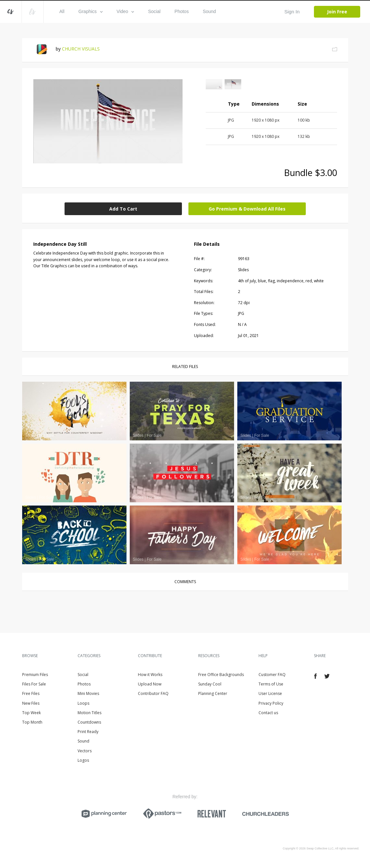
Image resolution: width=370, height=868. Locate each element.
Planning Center (213, 693)
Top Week (31, 713)
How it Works (150, 675)
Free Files (31, 693)
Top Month (32, 722)
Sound (209, 11)
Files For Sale (34, 684)
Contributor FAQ (153, 693)
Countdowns (89, 722)
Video (126, 11)
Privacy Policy (271, 703)
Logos (83, 760)
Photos (182, 11)
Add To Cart (123, 209)
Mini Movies (88, 693)
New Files (31, 703)
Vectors (85, 751)
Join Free (337, 12)
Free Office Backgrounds (221, 675)
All (62, 11)
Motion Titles (89, 713)
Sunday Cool (210, 684)
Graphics (91, 11)
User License (270, 693)
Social (154, 11)
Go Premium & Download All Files (247, 209)
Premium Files (35, 675)
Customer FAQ (272, 675)
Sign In (292, 12)
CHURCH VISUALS (81, 49)
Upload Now (150, 684)
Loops (83, 703)
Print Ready (88, 732)
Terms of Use (271, 684)
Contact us (268, 713)
